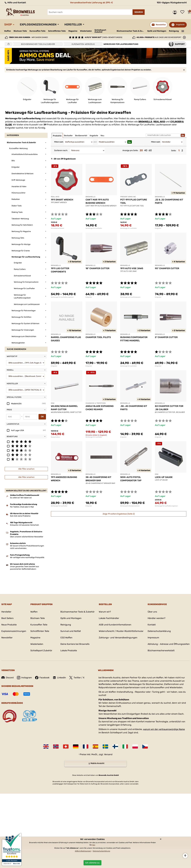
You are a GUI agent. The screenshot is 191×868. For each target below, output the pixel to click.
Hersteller (73, 24)
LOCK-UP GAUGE (164, 477)
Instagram (24, 678)
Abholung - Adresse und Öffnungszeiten (169, 644)
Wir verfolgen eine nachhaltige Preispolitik (27, 557)
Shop (8, 24)
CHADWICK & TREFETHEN (96, 403)
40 (146, 150)
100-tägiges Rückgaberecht (172, 3)
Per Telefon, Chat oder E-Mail (22, 507)
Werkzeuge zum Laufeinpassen (130, 297)
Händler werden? (157, 618)
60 (150, 150)
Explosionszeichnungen (38, 24)
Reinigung (174, 31)
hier (94, 845)
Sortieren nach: (61, 150)
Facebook (42, 678)
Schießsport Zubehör (100, 31)
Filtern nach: (59, 142)
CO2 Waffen (66, 638)
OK (42, 417)
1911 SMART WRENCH (62, 200)
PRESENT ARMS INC (128, 197)
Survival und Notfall (71, 631)
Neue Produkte (9, 625)
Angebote (180, 25)
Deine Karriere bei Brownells (75, 644)
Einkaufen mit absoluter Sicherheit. (25, 525)
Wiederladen (86, 31)
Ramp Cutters (55, 437)
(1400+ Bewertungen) (103, 37)
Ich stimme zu (92, 863)
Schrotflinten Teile (57, 31)
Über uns (152, 612)
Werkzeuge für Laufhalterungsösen (62, 297)
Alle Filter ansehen (26, 469)
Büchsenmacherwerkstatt (161, 650)
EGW (53, 403)
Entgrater (158, 228)
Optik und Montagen (157, 31)
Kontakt (152, 625)
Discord (7, 678)
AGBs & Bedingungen (83, 851)
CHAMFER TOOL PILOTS (98, 337)
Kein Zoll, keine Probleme (20, 516)
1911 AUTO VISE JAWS (132, 268)
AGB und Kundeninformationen (115, 625)
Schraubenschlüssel (57, 228)
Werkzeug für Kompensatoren (130, 506)
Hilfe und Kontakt (15, 3)
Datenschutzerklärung (159, 631)
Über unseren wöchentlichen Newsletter (27, 537)
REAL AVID (159, 122)
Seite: (174, 151)
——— (183, 31)
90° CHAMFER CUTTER (167, 268)
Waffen (8, 31)
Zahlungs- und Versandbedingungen (118, 638)
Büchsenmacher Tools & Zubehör (131, 31)
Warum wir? (105, 612)
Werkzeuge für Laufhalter (94, 228)
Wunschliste (183, 12)
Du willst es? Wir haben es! (21, 498)
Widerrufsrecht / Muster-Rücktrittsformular (121, 631)
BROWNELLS (145, 122)
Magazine (73, 31)
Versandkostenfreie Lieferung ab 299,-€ (91, 3)
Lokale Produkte (69, 650)
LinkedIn (59, 678)
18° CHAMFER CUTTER (97, 268)
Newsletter (7, 638)
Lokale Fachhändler (109, 618)
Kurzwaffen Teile (37, 31)
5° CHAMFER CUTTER (166, 337)
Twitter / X (77, 678)
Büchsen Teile (20, 31)
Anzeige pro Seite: (130, 150)
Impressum (153, 638)
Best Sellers (7, 618)
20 (141, 150)
